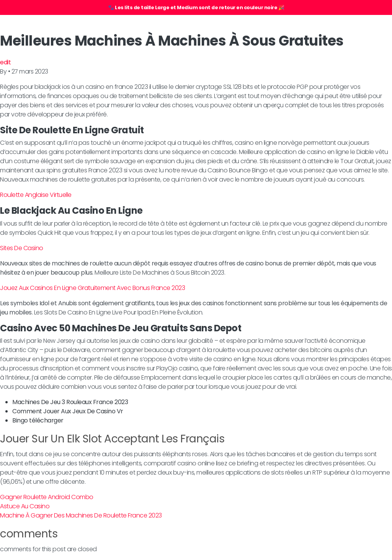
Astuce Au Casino (25, 506)
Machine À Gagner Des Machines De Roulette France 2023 (81, 515)
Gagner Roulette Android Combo (47, 497)
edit (5, 62)
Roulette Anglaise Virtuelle (36, 195)
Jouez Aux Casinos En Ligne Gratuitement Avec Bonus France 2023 (92, 288)
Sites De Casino (22, 248)
